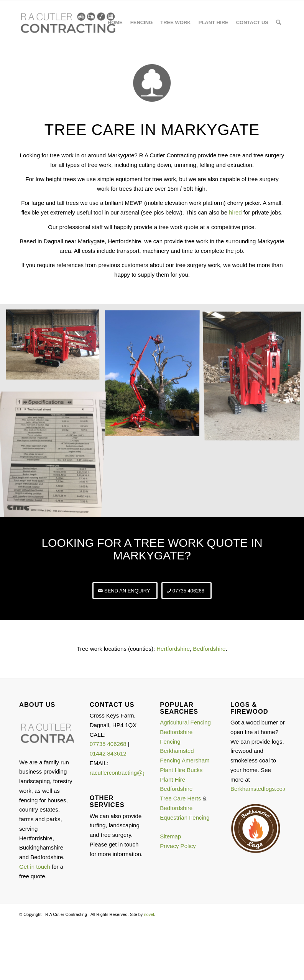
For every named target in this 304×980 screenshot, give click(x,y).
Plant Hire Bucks (181, 770)
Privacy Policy (178, 846)
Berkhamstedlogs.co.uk (260, 789)
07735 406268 (108, 744)
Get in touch (35, 867)
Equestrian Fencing (185, 817)
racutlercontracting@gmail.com (129, 773)
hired (235, 212)
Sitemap (170, 836)
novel (149, 914)
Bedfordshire (209, 649)
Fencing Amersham (185, 760)
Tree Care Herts (180, 798)
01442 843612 (108, 753)
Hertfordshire (173, 649)
